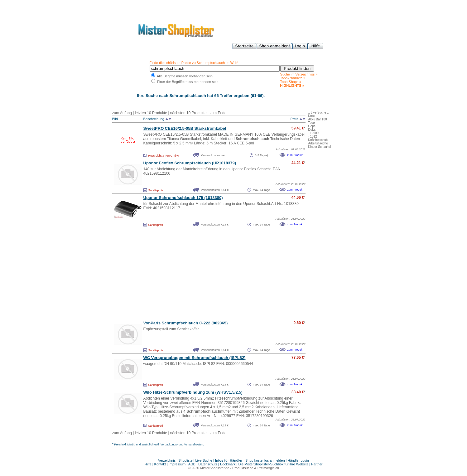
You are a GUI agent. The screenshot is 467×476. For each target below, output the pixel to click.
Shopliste (185, 460)
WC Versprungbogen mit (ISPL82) (195, 358)
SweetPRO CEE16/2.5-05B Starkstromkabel (185, 128)
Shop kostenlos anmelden (265, 460)
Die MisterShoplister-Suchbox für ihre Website (274, 464)
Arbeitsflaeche (318, 143)
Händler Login (298, 460)
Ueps (312, 126)
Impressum (177, 464)
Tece (312, 123)
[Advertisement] (195, 274)
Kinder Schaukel (320, 147)
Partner (317, 464)
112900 (313, 133)
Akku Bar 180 (318, 119)
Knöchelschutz (318, 140)
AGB (192, 464)
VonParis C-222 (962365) (186, 323)
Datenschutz (208, 464)
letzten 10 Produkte (151, 113)
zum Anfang (122, 113)
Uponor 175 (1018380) (183, 198)
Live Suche (204, 460)
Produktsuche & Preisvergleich (256, 468)
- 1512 (313, 136)
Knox (312, 116)
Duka (312, 130)
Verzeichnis (167, 460)
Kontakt (161, 464)
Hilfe (149, 464)
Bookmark (228, 464)
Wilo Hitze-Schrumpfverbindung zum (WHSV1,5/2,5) (193, 392)
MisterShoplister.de (215, 468)
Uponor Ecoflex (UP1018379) (190, 163)
